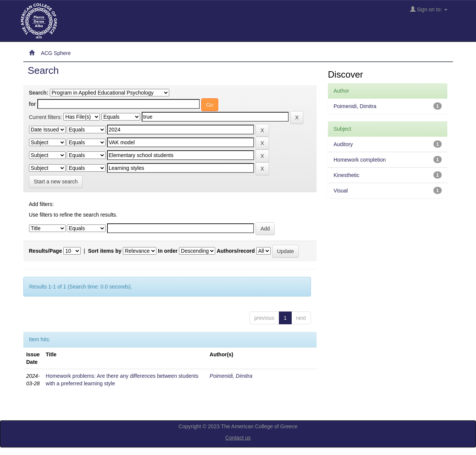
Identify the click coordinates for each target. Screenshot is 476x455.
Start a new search (56, 182)
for (33, 104)
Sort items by (105, 251)
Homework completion (360, 160)
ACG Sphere (56, 53)
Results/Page (46, 251)
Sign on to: (429, 9)
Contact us (238, 438)
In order (168, 251)
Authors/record (236, 251)
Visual (341, 191)
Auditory (343, 144)
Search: (39, 93)
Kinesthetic (346, 175)
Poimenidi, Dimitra (231, 376)
